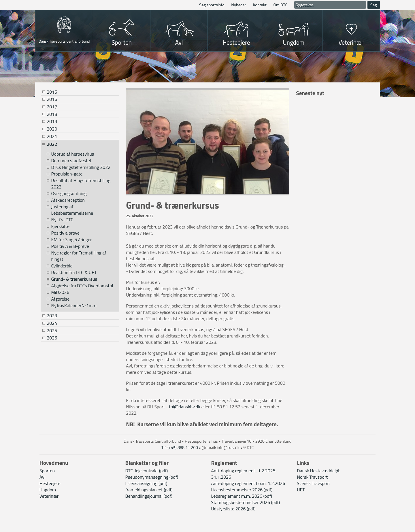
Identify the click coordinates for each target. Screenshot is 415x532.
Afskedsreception (68, 200)
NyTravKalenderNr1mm (74, 306)
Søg (374, 5)
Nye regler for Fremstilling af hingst (79, 256)
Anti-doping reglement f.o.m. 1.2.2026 (248, 483)
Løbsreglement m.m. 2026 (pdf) (242, 496)
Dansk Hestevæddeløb (319, 471)
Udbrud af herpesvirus (72, 154)
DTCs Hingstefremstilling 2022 (81, 167)
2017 (52, 107)
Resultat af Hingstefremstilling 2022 (81, 184)
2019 (52, 121)
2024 (52, 323)
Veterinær (351, 42)
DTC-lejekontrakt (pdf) (147, 471)
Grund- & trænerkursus (74, 279)
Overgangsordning (69, 194)
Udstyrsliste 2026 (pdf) (233, 509)
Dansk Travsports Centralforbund (64, 41)
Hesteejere (236, 42)
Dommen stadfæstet (71, 161)
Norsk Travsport (312, 477)
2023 (52, 316)
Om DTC (280, 5)
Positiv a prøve (65, 233)
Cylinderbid (62, 266)
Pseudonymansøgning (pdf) (152, 477)
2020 (52, 129)
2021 (52, 136)
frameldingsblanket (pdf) (149, 490)
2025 (52, 331)
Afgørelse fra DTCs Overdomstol (82, 286)
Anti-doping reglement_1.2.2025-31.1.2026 (244, 474)
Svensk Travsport (313, 483)
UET (301, 490)
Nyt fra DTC (62, 220)
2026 (52, 338)
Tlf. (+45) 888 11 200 (180, 448)
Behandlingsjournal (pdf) (149, 496)
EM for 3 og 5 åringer (71, 240)
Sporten (122, 42)
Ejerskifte (60, 226)
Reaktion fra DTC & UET (74, 272)
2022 (52, 144)
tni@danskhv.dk (185, 407)
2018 (52, 114)
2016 (52, 99)
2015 (52, 92)
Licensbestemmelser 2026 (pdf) (242, 490)
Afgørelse (60, 299)
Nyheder (239, 5)
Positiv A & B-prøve (70, 246)
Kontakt (260, 5)
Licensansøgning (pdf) (146, 483)
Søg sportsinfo (212, 5)
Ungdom (294, 42)
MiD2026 (60, 292)
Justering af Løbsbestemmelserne (72, 210)
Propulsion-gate (67, 174)
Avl (179, 42)
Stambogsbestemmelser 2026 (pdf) (245, 502)
